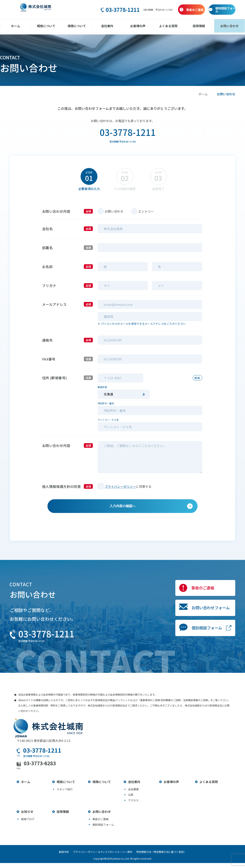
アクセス (133, 805)
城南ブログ (28, 824)
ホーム (24, 26)
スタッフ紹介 (65, 794)
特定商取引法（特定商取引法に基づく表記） (165, 857)
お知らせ (27, 817)
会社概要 (133, 794)
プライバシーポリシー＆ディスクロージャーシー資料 (103, 857)
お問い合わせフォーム (200, 623)
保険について (80, 26)
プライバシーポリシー (120, 486)
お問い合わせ (221, 26)
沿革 (131, 800)
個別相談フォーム (195, 650)
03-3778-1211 (97, 10)
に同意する (144, 486)
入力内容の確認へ (122, 510)
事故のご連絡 (189, 596)
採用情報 (193, 26)
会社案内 (108, 26)
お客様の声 (137, 26)
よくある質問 (165, 26)
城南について (52, 26)
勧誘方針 (60, 857)
